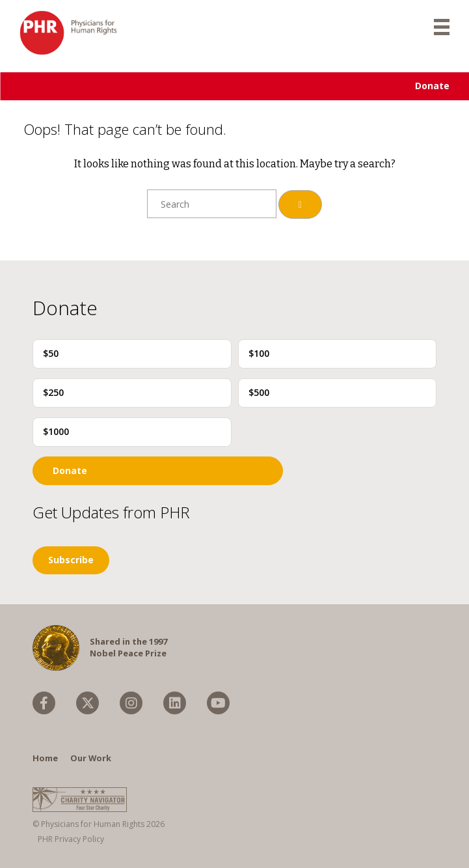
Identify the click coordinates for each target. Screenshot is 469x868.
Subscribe (71, 560)
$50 (51, 353)
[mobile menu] (442, 26)
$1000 (56, 431)
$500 (259, 392)
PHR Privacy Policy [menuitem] (71, 839)
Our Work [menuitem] (91, 758)
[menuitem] (44, 703)
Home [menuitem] (45, 758)
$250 (53, 392)
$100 (259, 353)
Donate (432, 86)
